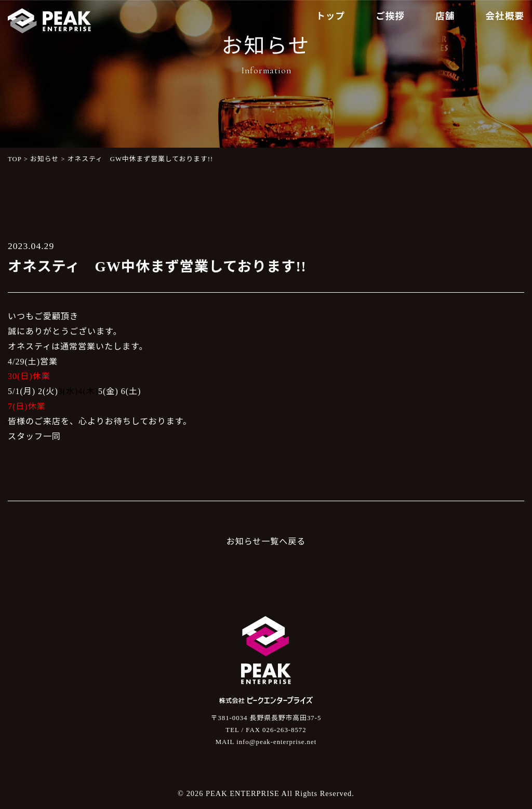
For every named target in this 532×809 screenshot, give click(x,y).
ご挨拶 (390, 16)
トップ (330, 16)
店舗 (445, 16)
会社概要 (505, 16)
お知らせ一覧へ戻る (266, 541)
